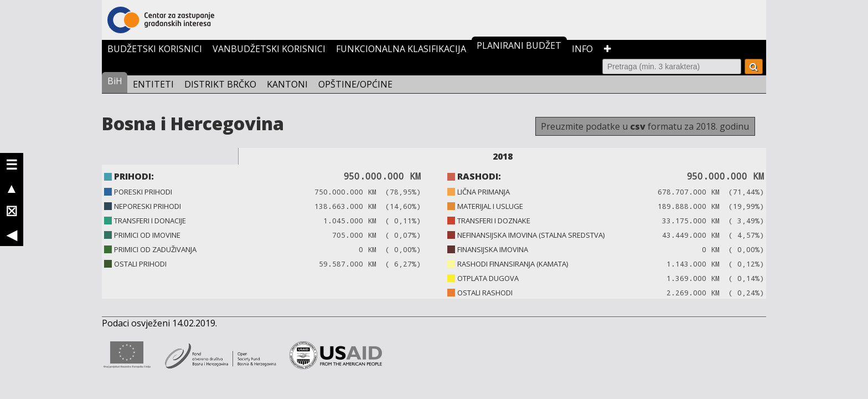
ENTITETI (153, 84)
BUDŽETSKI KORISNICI (155, 49)
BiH (115, 81)
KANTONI (287, 84)
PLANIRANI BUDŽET (519, 45)
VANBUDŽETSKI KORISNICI (269, 49)
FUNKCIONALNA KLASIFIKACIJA (401, 49)
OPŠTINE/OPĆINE (355, 84)
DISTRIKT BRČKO (220, 84)
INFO (582, 49)
